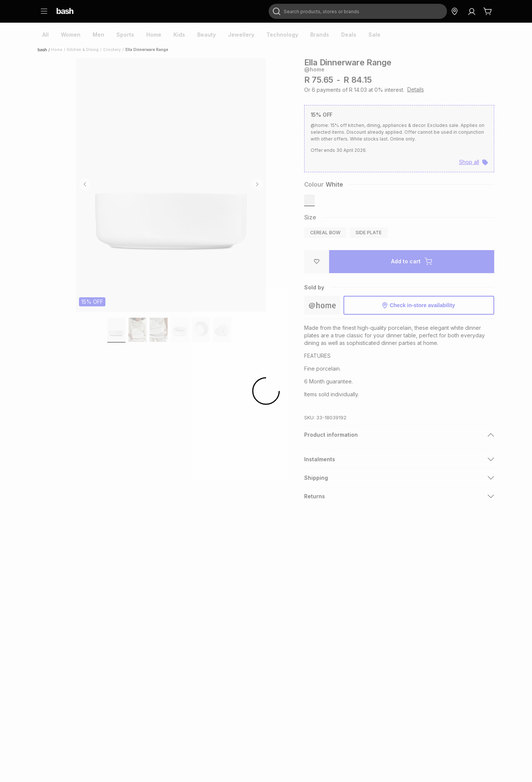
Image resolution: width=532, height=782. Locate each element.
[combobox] (358, 11)
